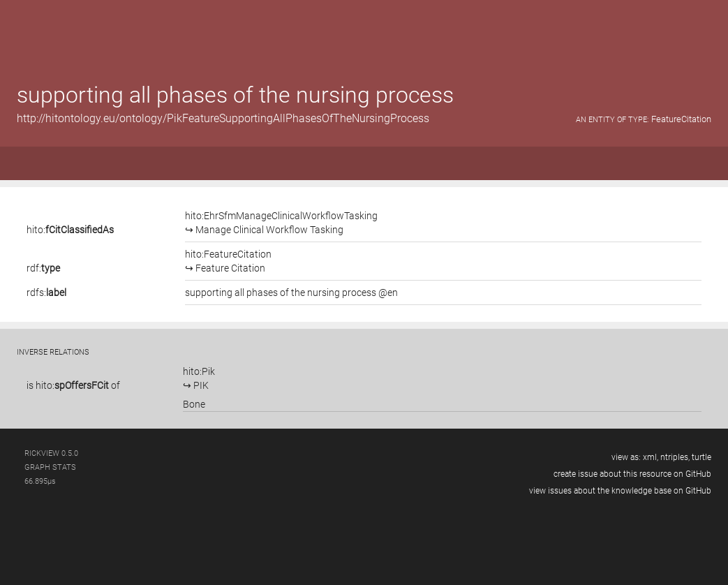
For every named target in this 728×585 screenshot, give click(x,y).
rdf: (43, 268)
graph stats (50, 467)
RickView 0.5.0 (51, 453)
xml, (651, 457)
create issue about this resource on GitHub (632, 474)
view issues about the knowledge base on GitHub (620, 491)
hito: (70, 230)
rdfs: (46, 292)
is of (73, 385)
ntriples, (675, 457)
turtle (701, 457)
